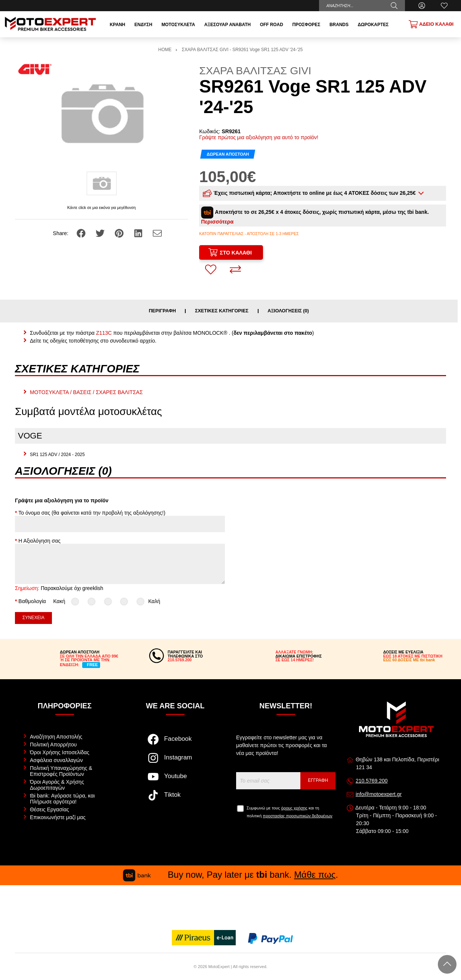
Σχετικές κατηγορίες (222, 311)
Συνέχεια (33, 618)
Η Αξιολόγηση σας (39, 541)
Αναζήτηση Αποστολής (56, 737)
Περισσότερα (217, 222)
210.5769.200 (372, 781)
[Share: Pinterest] (120, 233)
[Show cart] (431, 24)
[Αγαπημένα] (444, 6)
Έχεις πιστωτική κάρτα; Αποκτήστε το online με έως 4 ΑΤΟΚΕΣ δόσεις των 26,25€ (310, 193)
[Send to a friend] (157, 233)
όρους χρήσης (294, 808)
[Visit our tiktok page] (175, 799)
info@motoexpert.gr (379, 794)
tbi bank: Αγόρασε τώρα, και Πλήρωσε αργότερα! (62, 799)
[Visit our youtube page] (175, 780)
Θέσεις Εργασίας (49, 809)
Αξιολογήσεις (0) (288, 311)
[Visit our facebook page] (175, 743)
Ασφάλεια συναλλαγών (56, 760)
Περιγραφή (162, 311)
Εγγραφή (318, 780)
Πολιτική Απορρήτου (53, 745)
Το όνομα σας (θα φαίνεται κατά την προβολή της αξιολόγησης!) (92, 513)
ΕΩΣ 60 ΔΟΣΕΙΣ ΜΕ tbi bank (409, 660)
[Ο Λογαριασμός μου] (422, 6)
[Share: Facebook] (82, 233)
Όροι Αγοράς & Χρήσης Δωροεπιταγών (57, 785)
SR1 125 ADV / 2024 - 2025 (57, 455)
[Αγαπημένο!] (211, 269)
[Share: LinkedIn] (139, 233)
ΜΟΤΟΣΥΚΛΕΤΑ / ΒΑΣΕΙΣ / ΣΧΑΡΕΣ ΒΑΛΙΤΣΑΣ (86, 392)
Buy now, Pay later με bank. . (230, 875)
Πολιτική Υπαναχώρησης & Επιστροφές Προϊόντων (61, 771)
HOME (165, 50)
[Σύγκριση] (235, 269)
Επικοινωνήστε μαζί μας (58, 817)
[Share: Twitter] (101, 233)
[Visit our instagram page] (175, 762)
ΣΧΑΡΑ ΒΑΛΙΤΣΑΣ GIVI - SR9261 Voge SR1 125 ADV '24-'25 (242, 50)
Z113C (104, 333)
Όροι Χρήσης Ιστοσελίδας (60, 752)
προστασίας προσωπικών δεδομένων (297, 816)
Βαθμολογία (32, 601)
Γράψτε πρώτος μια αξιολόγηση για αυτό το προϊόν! (259, 137)
